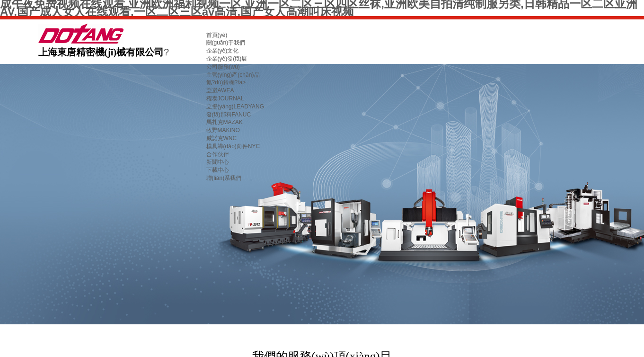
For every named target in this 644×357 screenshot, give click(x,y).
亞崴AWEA (220, 90)
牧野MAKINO (223, 130)
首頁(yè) (217, 35)
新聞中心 (218, 162)
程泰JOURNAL (225, 98)
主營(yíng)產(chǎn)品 (233, 75)
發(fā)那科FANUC (229, 115)
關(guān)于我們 (226, 43)
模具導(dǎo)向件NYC (233, 146)
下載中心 (218, 170)
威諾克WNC (222, 138)
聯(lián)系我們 (224, 178)
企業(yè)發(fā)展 (227, 59)
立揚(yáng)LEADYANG (235, 107)
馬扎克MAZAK (225, 122)
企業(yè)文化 (223, 51)
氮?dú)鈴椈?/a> (226, 82)
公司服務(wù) (223, 67)
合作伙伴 (218, 154)
